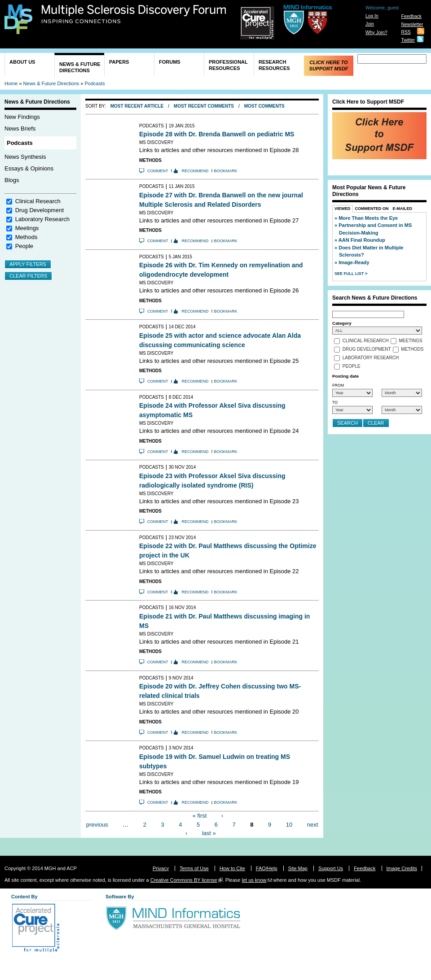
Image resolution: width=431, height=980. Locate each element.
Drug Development (40, 210)
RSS (406, 32)
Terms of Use (194, 868)
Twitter (408, 40)
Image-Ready (354, 262)
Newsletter (412, 24)
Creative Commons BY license (184, 880)
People (24, 246)
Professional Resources (228, 65)
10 (289, 824)
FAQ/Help (267, 868)
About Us (22, 62)
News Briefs (20, 128)
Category (342, 323)
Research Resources (274, 65)
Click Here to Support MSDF (328, 65)
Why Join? (376, 33)
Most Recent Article (137, 106)
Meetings (27, 228)
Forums (170, 62)
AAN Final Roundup (362, 240)
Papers (119, 62)
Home (11, 83)
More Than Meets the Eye (368, 218)
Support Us (331, 868)
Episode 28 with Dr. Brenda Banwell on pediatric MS (217, 134)
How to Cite (232, 868)
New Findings (22, 117)
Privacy (161, 868)
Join (370, 24)
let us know (254, 880)
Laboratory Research (42, 219)
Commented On (372, 209)
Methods (26, 237)
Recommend (195, 171)
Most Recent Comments (204, 106)
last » (209, 833)
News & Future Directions (80, 67)
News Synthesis (25, 157)
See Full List (350, 274)
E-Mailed (403, 209)
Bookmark (226, 171)
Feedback (411, 16)
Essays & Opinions (29, 168)
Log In (372, 16)
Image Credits (402, 868)
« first (200, 816)
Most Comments (264, 106)
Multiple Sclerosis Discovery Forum (134, 14)
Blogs (12, 180)
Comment (158, 171)
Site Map (298, 868)
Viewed (343, 209)
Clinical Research (38, 201)
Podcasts (95, 83)
